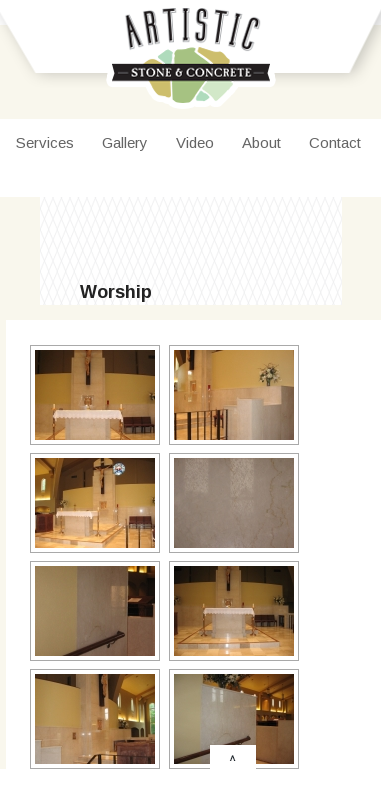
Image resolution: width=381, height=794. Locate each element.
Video (195, 142)
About (261, 142)
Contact (335, 142)
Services (45, 142)
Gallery (125, 142)
